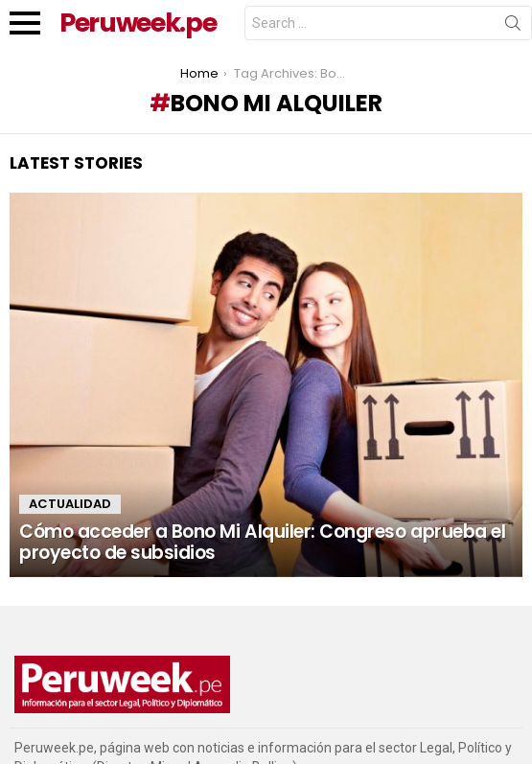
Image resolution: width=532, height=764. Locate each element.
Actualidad (70, 504)
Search (513, 27)
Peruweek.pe (138, 23)
